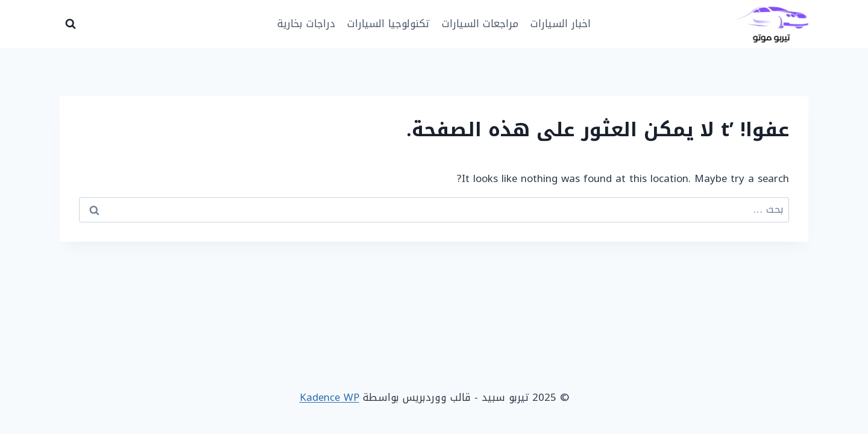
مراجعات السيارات (480, 24)
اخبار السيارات (561, 24)
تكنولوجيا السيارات (388, 24)
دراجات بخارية (306, 24)
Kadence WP (329, 397)
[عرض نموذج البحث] (71, 24)
